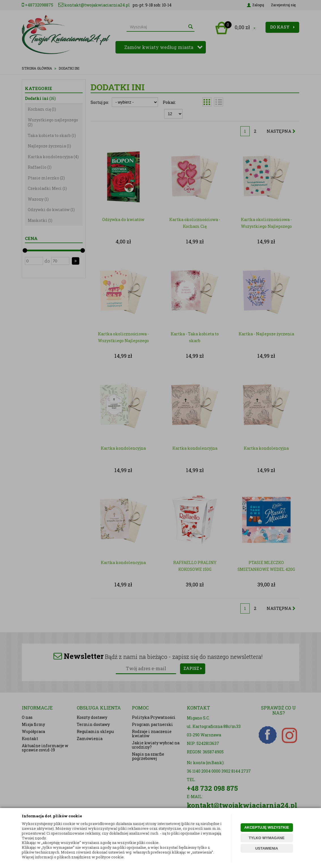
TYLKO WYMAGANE (267, 838)
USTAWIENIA (267, 848)
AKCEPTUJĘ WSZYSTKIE (267, 827)
